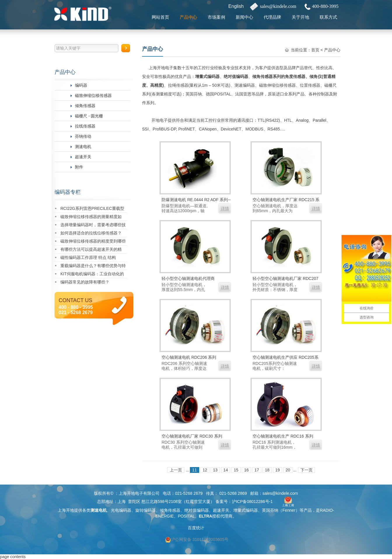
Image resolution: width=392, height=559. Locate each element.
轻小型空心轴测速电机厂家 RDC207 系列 (286, 279)
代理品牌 (272, 17)
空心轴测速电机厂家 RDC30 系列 (192, 436)
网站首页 (160, 17)
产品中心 (188, 17)
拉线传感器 (85, 126)
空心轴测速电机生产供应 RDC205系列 (286, 358)
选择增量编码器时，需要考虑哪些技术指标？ (93, 226)
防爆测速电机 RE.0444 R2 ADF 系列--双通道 (196, 200)
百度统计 (196, 528)
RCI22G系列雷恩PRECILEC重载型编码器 (92, 209)
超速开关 (83, 157)
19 (278, 470)
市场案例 (216, 17)
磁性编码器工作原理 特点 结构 (88, 257)
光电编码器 (121, 510)
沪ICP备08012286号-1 (252, 501)
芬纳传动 (83, 136)
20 (288, 470)
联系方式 (328, 17)
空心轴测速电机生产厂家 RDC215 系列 (286, 200)
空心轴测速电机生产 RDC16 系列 (283, 436)
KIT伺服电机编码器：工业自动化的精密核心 (92, 275)
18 (267, 470)
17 (257, 470)
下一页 (307, 470)
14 (226, 470)
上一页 (176, 470)
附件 (79, 167)
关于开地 (300, 17)
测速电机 (83, 147)
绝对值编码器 (236, 76)
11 (195, 470)
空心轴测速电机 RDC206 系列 (189, 357)
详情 (225, 208)
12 (205, 470)
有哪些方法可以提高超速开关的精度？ (91, 250)
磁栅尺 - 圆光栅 (89, 116)
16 (246, 470)
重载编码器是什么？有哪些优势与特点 (93, 267)
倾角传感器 (85, 106)
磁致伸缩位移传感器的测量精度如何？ (91, 218)
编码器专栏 (68, 192)
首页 (315, 50)
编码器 (81, 85)
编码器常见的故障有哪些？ (85, 282)
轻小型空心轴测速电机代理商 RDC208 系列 (188, 279)
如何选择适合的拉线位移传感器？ (91, 233)
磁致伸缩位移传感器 (93, 95)
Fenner (289, 510)
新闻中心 (244, 17)
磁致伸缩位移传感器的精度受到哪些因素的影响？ (93, 242)
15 (236, 470)
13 (215, 470)
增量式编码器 (207, 76)
